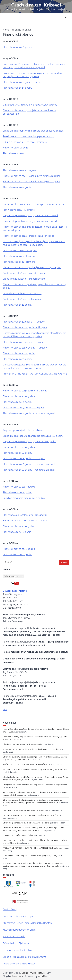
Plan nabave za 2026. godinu (18, 47)
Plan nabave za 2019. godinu (18, 402)
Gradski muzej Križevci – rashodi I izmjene (24, 273)
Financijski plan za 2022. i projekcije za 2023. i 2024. (29, 236)
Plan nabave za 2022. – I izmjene (19, 170)
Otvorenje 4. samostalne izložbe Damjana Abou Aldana (26, 823)
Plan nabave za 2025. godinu (18, 88)
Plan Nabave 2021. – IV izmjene (19, 210)
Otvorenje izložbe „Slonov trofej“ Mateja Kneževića (24, 810)
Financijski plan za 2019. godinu (19, 396)
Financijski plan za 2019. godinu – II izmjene (25, 391)
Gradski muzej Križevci (36, 5)
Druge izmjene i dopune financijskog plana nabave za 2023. (33, 131)
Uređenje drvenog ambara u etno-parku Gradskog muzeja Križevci (31, 815)
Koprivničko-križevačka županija (20, 916)
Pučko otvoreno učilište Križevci (19, 964)
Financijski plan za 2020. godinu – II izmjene (25, 327)
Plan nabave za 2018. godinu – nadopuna (24, 458)
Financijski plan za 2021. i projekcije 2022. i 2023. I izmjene (32, 267)
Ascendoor (17, 976)
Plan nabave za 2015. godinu (18, 555)
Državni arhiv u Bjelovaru (16, 943)
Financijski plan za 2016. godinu (19, 526)
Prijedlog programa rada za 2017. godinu (24, 498)
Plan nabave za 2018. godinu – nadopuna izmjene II (29, 470)
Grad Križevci (10, 909)
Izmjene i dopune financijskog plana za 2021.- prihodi (30, 221)
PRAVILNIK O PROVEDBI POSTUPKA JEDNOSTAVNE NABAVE (35, 374)
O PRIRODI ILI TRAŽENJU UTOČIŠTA (18, 835)
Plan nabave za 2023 (13, 153)
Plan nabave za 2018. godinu (18, 453)
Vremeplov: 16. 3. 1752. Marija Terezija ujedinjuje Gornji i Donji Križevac (32, 749)
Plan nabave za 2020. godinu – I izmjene (23, 342)
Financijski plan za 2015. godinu (19, 549)
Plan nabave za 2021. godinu (17, 305)
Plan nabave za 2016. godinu (18, 532)
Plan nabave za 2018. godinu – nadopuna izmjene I (29, 464)
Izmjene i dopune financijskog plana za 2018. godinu (30, 442)
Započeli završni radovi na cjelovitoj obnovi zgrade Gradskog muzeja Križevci (35, 769)
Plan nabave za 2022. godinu (18, 187)
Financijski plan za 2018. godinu (19, 447)
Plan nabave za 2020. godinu (18, 359)
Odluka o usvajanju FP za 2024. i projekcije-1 (26, 142)
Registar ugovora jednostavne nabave (23, 430)
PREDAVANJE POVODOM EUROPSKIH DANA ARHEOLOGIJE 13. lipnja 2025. (34, 848)
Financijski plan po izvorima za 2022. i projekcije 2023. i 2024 (33, 204)
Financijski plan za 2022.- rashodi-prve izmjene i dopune (32, 176)
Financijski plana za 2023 (15, 148)
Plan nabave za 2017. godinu (17, 492)
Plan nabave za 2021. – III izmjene (20, 251)
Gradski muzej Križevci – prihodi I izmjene (24, 279)
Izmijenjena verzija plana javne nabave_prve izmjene (30, 105)
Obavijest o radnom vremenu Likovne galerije (22, 744)
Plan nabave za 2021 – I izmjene (19, 262)
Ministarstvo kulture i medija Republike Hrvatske (28, 923)
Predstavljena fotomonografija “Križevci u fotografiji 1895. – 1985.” (30, 856)
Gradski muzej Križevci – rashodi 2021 (22, 293)
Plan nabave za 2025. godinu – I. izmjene (24, 82)
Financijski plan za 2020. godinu (19, 353)
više (5, 710)
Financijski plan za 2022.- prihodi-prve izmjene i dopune (31, 182)
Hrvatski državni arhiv (14, 937)
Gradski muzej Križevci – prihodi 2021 (22, 299)
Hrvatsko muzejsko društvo (17, 950)
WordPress (44, 976)
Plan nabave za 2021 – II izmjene (19, 256)
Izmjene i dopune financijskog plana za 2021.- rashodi (30, 216)
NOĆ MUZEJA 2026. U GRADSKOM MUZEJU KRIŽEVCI (25, 764)
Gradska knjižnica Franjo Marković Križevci (25, 957)
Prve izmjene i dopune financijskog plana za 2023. (28, 136)
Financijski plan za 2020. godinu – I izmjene (25, 348)
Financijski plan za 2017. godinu (19, 487)
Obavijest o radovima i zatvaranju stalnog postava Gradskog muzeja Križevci (35, 785)
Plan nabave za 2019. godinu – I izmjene (23, 408)
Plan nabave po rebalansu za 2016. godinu (25, 515)
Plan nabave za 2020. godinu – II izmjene (24, 322)
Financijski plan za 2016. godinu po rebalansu (26, 521)
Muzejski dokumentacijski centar (20, 930)
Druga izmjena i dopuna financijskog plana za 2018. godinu (33, 436)
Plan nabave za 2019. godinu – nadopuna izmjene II (29, 413)
